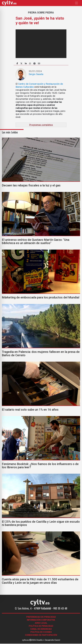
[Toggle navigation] (76, 3)
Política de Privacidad (41, 626)
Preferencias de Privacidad (41, 617)
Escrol (57, 640)
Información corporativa (41, 620)
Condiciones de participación (41, 635)
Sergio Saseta (36, 74)
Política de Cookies (41, 632)
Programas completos (41, 125)
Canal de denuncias (41, 629)
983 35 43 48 (60, 609)
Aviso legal (41, 623)
